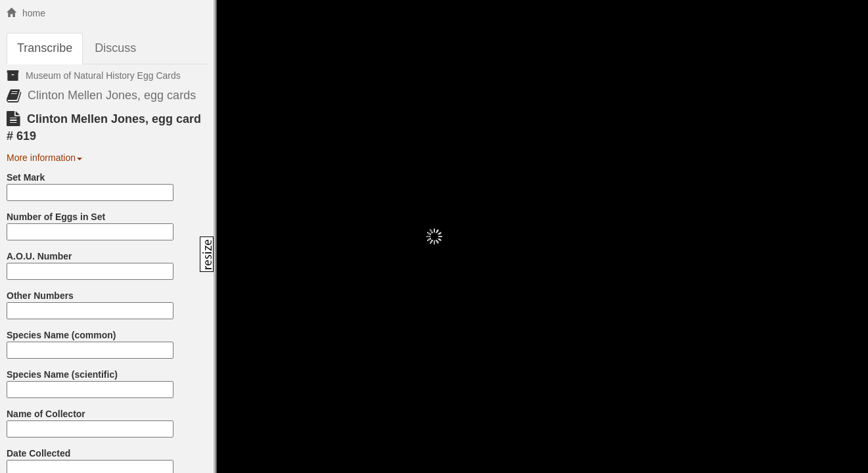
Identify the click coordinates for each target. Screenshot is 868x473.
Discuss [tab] (115, 48)
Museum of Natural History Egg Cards (103, 76)
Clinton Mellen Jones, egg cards (112, 95)
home (26, 13)
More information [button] (44, 158)
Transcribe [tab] (45, 48)
